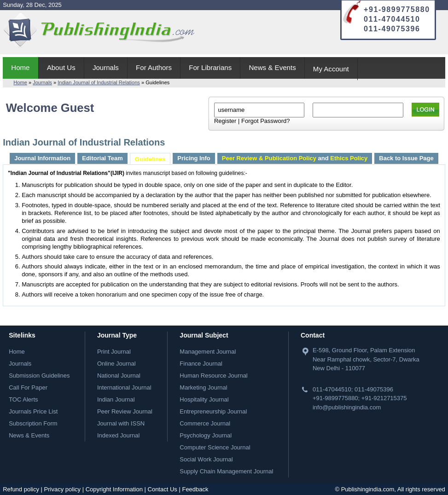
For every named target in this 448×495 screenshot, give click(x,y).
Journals (106, 67)
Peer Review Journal (125, 411)
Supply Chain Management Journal (226, 471)
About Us (61, 67)
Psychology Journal (206, 435)
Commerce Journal (205, 423)
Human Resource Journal (213, 376)
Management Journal (208, 352)
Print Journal (114, 352)
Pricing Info (194, 158)
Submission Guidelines (39, 376)
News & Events (272, 67)
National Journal (119, 376)
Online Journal (116, 364)
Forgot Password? (266, 121)
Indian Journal (116, 399)
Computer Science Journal (215, 447)
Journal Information (42, 158)
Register (225, 121)
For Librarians (210, 67)
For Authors (154, 67)
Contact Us (163, 489)
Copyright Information (114, 489)
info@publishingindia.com (347, 407)
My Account (331, 69)
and (295, 158)
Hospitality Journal (204, 399)
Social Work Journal (206, 459)
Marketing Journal (203, 387)
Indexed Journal (119, 435)
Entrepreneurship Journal (213, 411)
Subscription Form (33, 423)
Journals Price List (33, 411)
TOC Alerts (23, 399)
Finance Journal (201, 364)
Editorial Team (102, 158)
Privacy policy (62, 489)
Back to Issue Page (406, 158)
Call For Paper (28, 387)
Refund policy (21, 489)
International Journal (124, 387)
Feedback (195, 489)
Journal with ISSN (121, 423)
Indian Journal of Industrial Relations (99, 82)
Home (20, 67)
